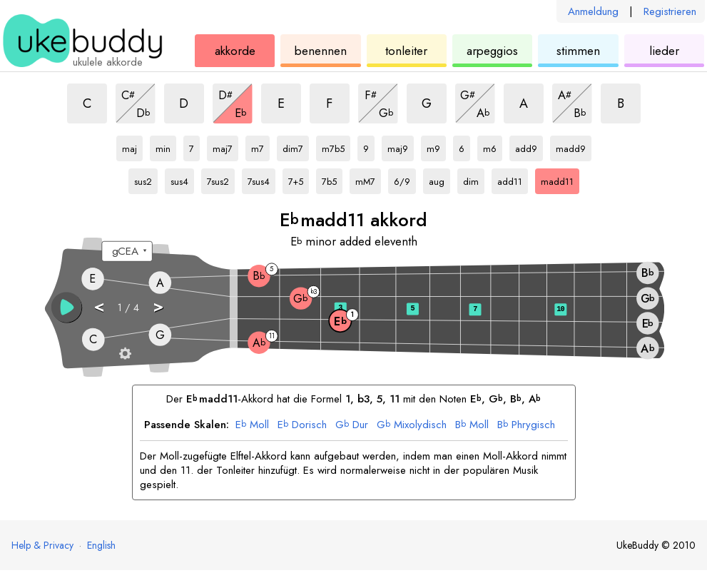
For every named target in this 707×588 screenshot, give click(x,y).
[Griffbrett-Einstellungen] (125, 353)
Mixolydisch (412, 425)
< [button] (98, 306)
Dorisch (302, 425)
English (101, 545)
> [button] (157, 306)
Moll (252, 425)
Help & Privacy (42, 545)
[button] (66, 307)
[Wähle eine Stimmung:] (127, 252)
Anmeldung (593, 11)
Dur (352, 425)
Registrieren (670, 11)
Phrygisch (526, 425)
